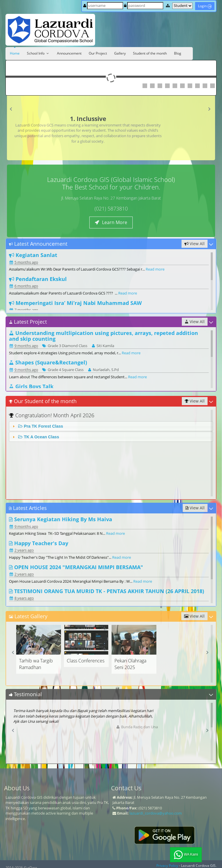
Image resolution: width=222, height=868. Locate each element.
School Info (38, 53)
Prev (12, 110)
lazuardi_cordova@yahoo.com (156, 813)
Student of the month (150, 53)
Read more (155, 269)
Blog (178, 53)
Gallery (120, 53)
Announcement (69, 53)
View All (195, 244)
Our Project (98, 53)
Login (205, 6)
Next (210, 110)
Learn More (111, 222)
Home (15, 53)
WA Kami (186, 855)
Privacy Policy (167, 866)
